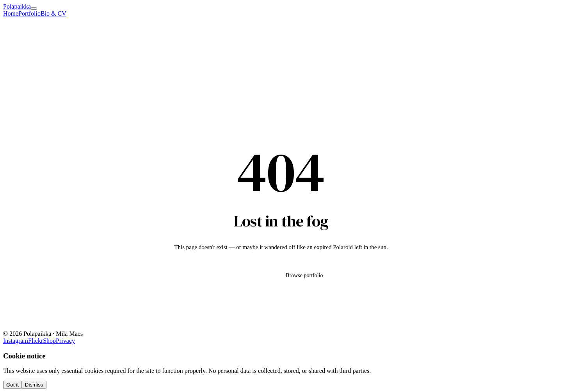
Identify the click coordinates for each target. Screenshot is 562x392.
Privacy (65, 341)
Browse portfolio (304, 275)
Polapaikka (17, 6)
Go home (249, 275)
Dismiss (34, 385)
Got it (12, 385)
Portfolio (29, 13)
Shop (49, 341)
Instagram (16, 341)
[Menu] (34, 9)
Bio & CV (53, 13)
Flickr (36, 341)
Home (11, 13)
